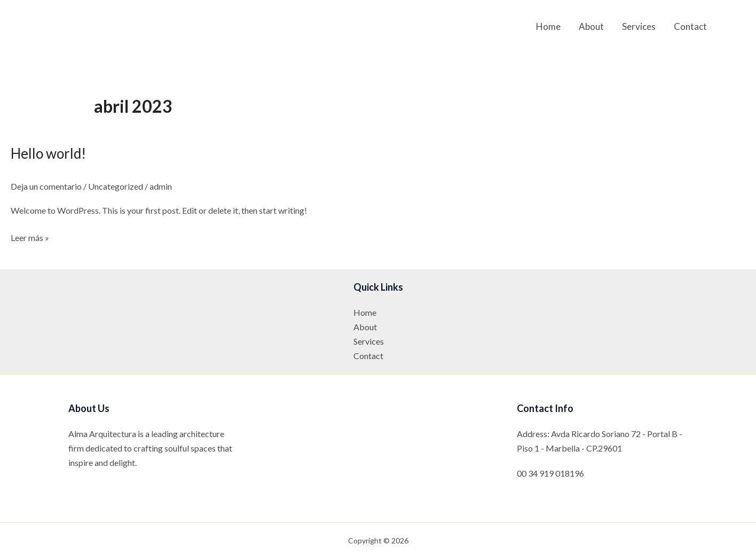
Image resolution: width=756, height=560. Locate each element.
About (591, 26)
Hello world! (48, 153)
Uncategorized (116, 186)
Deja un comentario (46, 186)
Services (639, 26)
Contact (690, 26)
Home (548, 26)
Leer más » (30, 238)
